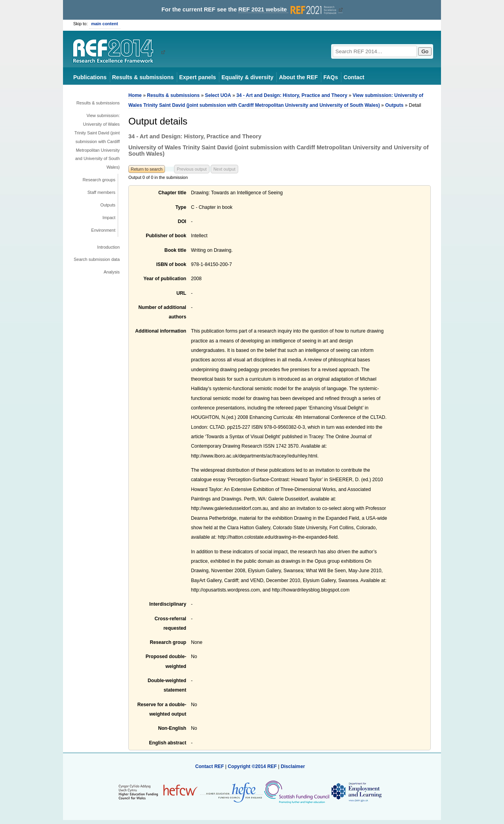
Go (425, 51)
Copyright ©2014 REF (253, 766)
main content (105, 24)
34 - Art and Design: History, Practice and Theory (292, 95)
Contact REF (210, 766)
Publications (90, 77)
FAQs (331, 77)
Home (135, 95)
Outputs (108, 205)
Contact (354, 77)
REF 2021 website (288, 10)
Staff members (101, 192)
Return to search (147, 169)
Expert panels (197, 77)
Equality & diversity (247, 77)
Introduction (108, 247)
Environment (103, 230)
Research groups (99, 180)
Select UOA (218, 95)
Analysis (112, 272)
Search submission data (97, 259)
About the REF (298, 77)
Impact (109, 218)
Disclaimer (293, 766)
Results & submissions (143, 77)
